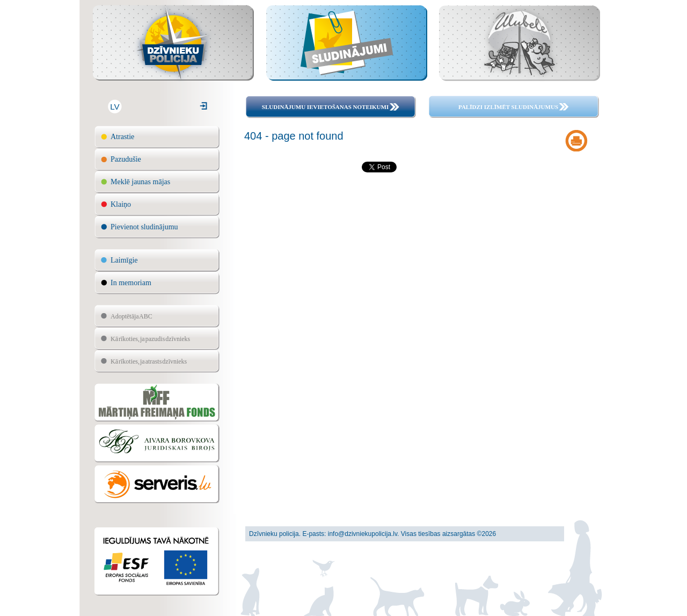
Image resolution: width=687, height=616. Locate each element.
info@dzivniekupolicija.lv (363, 534)
